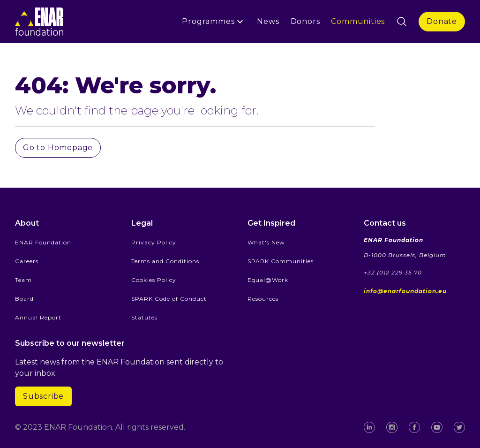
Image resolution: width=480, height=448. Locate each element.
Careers (27, 261)
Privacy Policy (154, 242)
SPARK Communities (281, 261)
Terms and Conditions (165, 261)
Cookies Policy (154, 280)
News (268, 21)
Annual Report (38, 317)
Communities (358, 21)
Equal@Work (268, 280)
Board (24, 299)
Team (23, 280)
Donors (305, 21)
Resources (263, 299)
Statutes (144, 317)
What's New (266, 242)
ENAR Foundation (43, 242)
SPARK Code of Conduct (169, 299)
